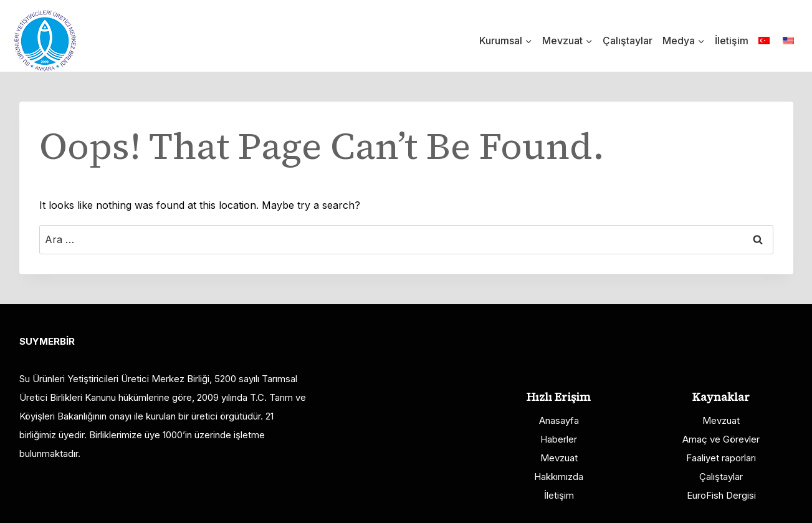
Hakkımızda (559, 477)
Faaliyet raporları (721, 458)
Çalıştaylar (628, 41)
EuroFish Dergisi (721, 495)
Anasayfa (559, 420)
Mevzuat (559, 458)
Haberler (559, 439)
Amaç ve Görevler (721, 439)
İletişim (732, 41)
